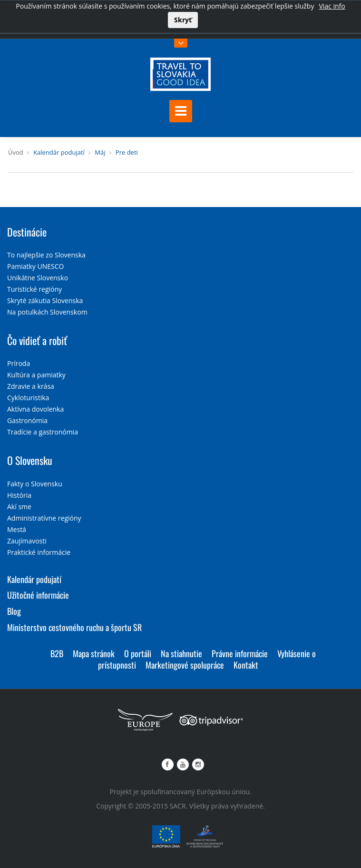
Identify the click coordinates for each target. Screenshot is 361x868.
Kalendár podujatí (59, 152)
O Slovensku (30, 460)
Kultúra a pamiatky (36, 375)
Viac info (332, 6)
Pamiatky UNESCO (35, 266)
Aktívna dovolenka (35, 409)
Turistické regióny (34, 289)
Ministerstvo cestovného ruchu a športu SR (74, 627)
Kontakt (246, 665)
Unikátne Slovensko (38, 278)
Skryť (183, 20)
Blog (14, 611)
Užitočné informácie (38, 595)
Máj (100, 152)
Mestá (17, 529)
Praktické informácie (39, 552)
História (19, 495)
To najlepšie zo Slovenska (46, 255)
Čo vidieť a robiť (37, 340)
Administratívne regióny (44, 518)
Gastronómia (27, 420)
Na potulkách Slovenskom (47, 312)
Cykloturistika (28, 398)
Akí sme (19, 507)
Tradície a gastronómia (43, 432)
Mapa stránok (94, 653)
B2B (57, 653)
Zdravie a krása (31, 386)
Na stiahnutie (181, 653)
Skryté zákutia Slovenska (45, 301)
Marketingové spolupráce (185, 665)
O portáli (138, 653)
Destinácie (27, 232)
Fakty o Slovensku (35, 484)
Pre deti (127, 152)
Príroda (19, 363)
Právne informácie (240, 653)
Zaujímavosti (27, 541)
